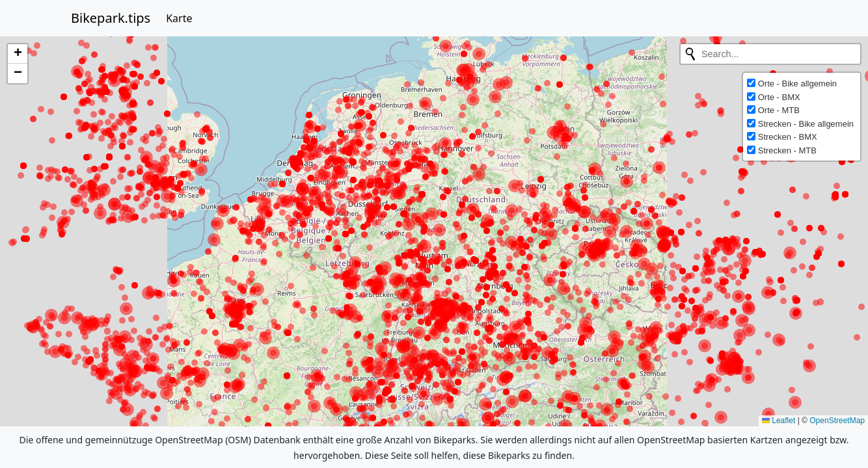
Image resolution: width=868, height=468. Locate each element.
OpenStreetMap (837, 421)
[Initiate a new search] (690, 54)
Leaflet (779, 421)
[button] (18, 54)
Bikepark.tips (111, 18)
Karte (179, 18)
